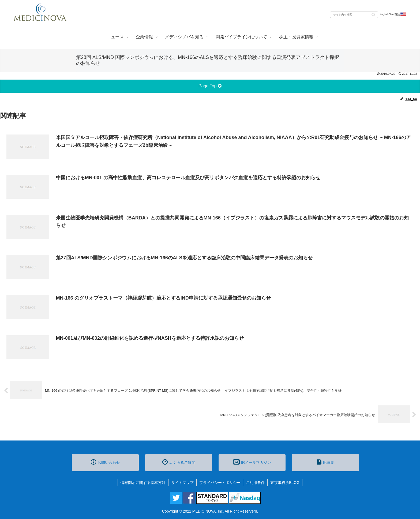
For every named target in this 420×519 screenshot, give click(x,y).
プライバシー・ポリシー (220, 483)
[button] (373, 14)
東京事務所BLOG (285, 483)
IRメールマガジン (252, 462)
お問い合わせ (105, 462)
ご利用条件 (256, 483)
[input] (354, 15)
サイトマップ (182, 483)
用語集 (325, 462)
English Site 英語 (393, 14)
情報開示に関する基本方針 (143, 483)
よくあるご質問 (179, 462)
